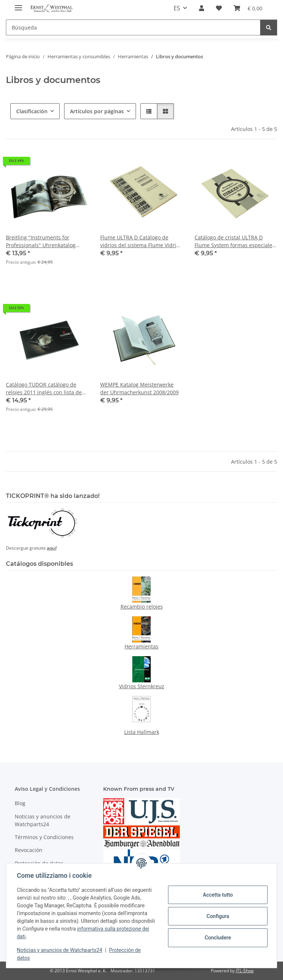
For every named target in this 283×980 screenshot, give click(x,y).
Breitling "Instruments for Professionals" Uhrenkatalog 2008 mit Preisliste (41, 241)
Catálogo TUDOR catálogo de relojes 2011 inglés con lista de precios (44, 389)
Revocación (29, 850)
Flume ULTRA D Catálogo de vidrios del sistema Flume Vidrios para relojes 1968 (141, 241)
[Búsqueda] (133, 27)
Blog (20, 803)
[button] (202, 8)
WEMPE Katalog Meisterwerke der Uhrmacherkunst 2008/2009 (139, 388)
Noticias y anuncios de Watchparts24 (61, 950)
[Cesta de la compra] (248, 8)
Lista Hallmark (142, 732)
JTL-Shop (245, 971)
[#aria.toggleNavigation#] (18, 5)
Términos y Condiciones (44, 837)
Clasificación (32, 111)
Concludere (217, 938)
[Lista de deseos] (219, 8)
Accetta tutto (217, 895)
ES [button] (177, 8)
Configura (216, 916)
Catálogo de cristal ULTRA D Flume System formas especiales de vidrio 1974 (235, 241)
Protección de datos (39, 863)
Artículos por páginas (97, 111)
